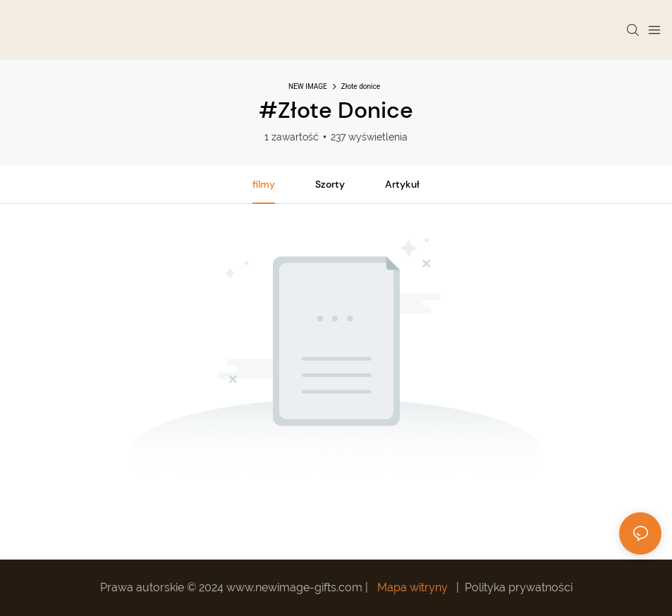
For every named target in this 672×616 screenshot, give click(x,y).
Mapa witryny (413, 587)
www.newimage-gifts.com (296, 587)
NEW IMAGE (308, 86)
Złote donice (361, 86)
